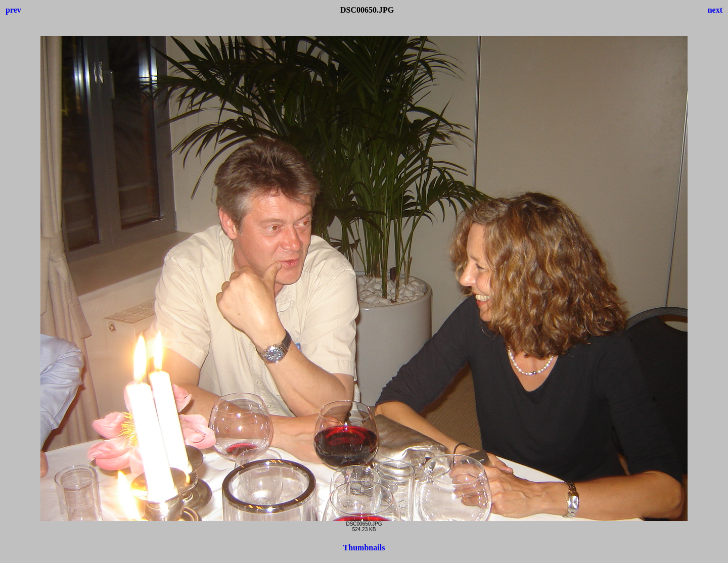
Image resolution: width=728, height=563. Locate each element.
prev (13, 10)
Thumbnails (364, 548)
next (715, 10)
